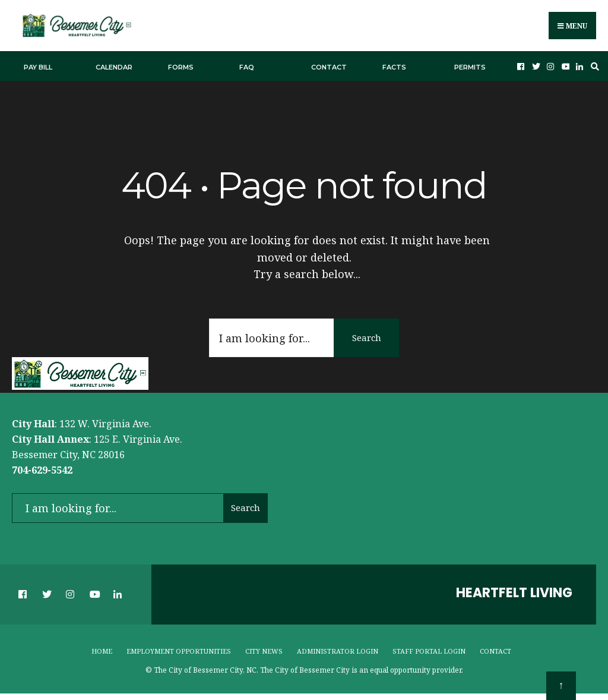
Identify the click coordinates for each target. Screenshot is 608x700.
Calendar (114, 67)
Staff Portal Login (429, 651)
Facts (394, 67)
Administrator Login (338, 651)
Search (367, 338)
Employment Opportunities (179, 651)
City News (264, 651)
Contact (329, 67)
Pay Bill (38, 67)
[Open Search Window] (593, 66)
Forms (181, 67)
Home (102, 651)
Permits (470, 67)
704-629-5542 (42, 470)
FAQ (247, 67)
